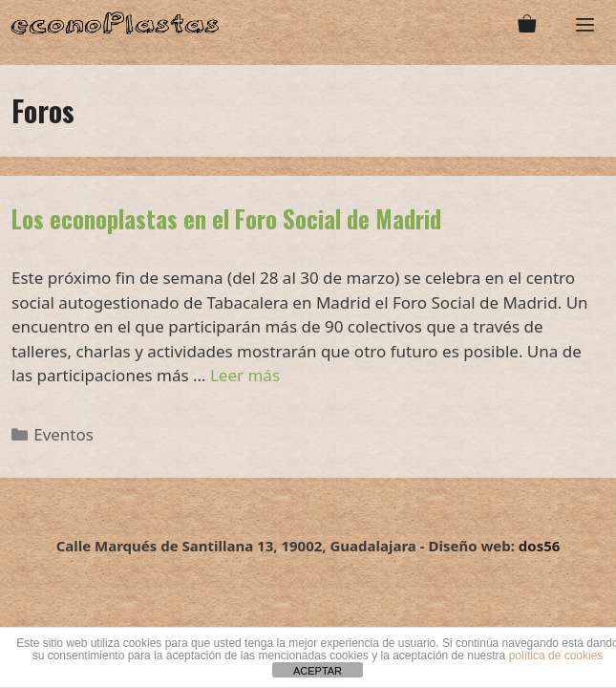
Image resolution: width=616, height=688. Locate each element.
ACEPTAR (318, 671)
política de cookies (556, 656)
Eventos (64, 434)
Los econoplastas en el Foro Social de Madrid (226, 218)
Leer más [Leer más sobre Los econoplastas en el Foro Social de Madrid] (245, 375)
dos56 (540, 546)
